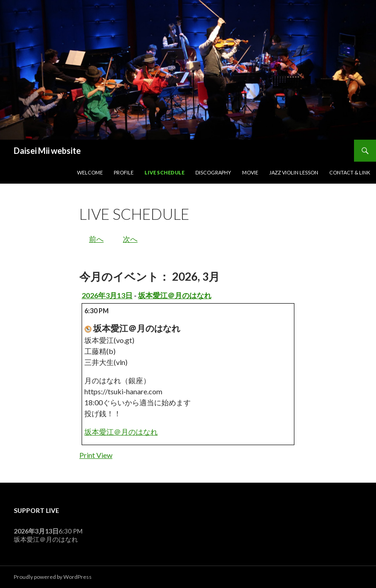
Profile (124, 172)
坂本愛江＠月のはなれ (175, 295)
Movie (250, 172)
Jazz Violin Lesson (294, 172)
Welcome (90, 172)
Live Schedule (164, 172)
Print (96, 455)
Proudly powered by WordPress (53, 577)
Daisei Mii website (47, 151)
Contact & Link (350, 172)
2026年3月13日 (107, 295)
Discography (213, 172)
